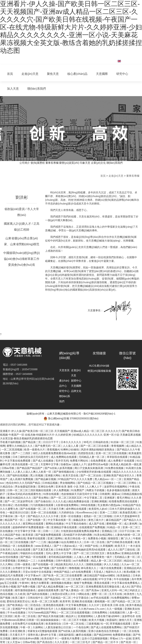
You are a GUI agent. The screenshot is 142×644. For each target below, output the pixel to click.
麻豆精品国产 (114, 520)
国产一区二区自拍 (91, 475)
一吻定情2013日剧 (18, 512)
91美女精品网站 (104, 535)
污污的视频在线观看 (42, 505)
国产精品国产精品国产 (30, 468)
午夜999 (24, 583)
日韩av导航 (8, 468)
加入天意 (13, 89)
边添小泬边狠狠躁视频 (95, 638)
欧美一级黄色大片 (35, 450)
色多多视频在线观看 (119, 490)
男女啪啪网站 (68, 483)
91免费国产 (78, 490)
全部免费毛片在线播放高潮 (28, 624)
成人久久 (113, 550)
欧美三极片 (19, 598)
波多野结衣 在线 (131, 616)
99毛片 (88, 442)
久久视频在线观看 (66, 609)
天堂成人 (99, 572)
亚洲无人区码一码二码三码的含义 (121, 590)
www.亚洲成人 (44, 546)
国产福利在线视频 (18, 475)
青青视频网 (118, 446)
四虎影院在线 (86, 453)
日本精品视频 (50, 483)
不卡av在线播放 (17, 613)
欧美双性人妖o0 (98, 509)
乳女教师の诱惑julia (109, 505)
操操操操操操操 (50, 620)
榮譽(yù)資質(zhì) (69, 163)
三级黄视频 (93, 624)
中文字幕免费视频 (77, 605)
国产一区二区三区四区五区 (67, 498)
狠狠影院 (114, 538)
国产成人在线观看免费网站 (107, 627)
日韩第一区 (33, 620)
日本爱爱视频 (8, 561)
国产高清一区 (129, 642)
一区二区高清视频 (12, 450)
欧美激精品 (124, 575)
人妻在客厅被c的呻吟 (108, 616)
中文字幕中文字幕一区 (28, 531)
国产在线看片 (60, 568)
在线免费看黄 (99, 461)
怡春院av (66, 464)
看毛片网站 (123, 498)
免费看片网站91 (79, 461)
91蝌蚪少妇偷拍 (70, 450)
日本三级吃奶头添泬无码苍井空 (31, 457)
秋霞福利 (112, 620)
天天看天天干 (18, 635)
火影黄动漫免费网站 (67, 505)
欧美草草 (65, 601)
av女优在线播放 (10, 557)
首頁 (10, 74)
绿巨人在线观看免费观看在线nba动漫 (55, 453)
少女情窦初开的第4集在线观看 (94, 472)
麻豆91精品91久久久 (20, 498)
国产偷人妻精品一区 (73, 590)
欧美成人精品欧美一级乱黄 (126, 464)
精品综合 (130, 561)
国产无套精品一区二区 (58, 598)
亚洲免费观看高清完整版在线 (103, 587)
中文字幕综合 (81, 598)
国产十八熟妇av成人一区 (69, 546)
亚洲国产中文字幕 (23, 609)
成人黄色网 (131, 524)
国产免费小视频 (27, 587)
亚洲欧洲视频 (99, 501)
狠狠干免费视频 (83, 583)
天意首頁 (64, 370)
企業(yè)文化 (98, 163)
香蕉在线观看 (102, 583)
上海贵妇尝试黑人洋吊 (63, 594)
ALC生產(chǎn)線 (99, 366)
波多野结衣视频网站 (116, 487)
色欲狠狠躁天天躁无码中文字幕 (80, 494)
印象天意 (85, 163)
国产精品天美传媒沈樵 (51, 616)
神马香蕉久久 (89, 568)
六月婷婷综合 (67, 512)
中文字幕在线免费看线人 (126, 583)
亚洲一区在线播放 (71, 516)
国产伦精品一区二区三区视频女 (96, 483)
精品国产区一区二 (15, 520)
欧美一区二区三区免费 (45, 601)
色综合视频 (7, 594)
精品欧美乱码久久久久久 (70, 564)
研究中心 (122, 74)
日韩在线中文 (36, 598)
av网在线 (20, 538)
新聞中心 (76, 381)
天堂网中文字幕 (50, 464)
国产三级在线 (128, 550)
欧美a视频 (130, 572)
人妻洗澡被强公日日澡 (58, 627)
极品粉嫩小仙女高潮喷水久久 (65, 542)
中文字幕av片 (34, 575)
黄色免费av (113, 553)
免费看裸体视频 (122, 635)
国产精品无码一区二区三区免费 (63, 579)
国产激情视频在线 (64, 472)
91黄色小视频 (8, 587)
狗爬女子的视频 (96, 490)
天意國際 (102, 74)
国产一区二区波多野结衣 (19, 501)
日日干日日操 (127, 531)
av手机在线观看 (100, 598)
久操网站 (38, 627)
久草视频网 (107, 546)
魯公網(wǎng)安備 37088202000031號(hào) (71, 418)
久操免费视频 (46, 561)
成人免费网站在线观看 (64, 457)
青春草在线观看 (37, 538)
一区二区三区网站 (126, 483)
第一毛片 (21, 516)
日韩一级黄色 (23, 564)
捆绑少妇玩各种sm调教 (26, 638)
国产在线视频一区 (43, 564)
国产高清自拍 (45, 642)
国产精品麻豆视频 (46, 479)
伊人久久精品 (112, 564)
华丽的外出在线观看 (32, 553)
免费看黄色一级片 (102, 557)
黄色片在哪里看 (40, 583)
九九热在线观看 (22, 550)
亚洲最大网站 (53, 475)
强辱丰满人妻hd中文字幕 (42, 635)
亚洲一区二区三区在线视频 (111, 453)
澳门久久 (126, 538)
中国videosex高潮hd (13, 620)
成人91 (126, 587)
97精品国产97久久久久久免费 (76, 479)
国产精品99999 (103, 635)
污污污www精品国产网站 (43, 613)
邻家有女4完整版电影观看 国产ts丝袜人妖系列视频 (57, 631)
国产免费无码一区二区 (48, 446)
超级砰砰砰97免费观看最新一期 (31, 527)
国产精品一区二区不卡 (106, 642)
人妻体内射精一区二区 (128, 535)
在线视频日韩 (118, 613)
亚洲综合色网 (46, 487)
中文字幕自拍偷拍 (77, 524)
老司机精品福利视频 (60, 557)
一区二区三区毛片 (80, 642)
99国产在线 (92, 546)
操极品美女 (80, 520)
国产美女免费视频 (32, 579)
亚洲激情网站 (86, 616)
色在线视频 (22, 505)
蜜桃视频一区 (114, 524)
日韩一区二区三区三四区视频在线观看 (30, 490)
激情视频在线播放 (62, 583)
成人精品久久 (134, 446)
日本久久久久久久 (71, 442)
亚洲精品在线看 (131, 553)
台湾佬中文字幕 (22, 568)
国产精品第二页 (32, 442)
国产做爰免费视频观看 (49, 535)
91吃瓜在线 (13, 579)
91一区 (104, 624)
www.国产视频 (41, 568)
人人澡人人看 (71, 446)
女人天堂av (14, 642)
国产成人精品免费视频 (51, 587)
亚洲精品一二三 (27, 561)
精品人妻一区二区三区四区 (107, 561)
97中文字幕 (105, 579)
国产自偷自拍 (43, 501)
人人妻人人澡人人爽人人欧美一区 (32, 472)
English (127, 61)
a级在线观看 (90, 579)
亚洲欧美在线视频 (82, 601)
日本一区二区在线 (95, 542)
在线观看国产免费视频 (92, 527)
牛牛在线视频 (122, 579)
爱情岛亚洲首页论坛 (19, 601)
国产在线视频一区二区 (33, 509)
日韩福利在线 (101, 442)
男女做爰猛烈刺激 (26, 487)
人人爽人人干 (94, 487)
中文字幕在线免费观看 (18, 461)
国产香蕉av (7, 538)
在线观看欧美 (26, 546)
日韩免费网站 (100, 613)
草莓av (114, 638)
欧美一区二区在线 (26, 616)
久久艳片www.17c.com (92, 609)
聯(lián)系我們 (37, 89)
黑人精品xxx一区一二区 (108, 479)
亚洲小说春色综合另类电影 (104, 631)
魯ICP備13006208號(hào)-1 (99, 414)
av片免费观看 (81, 561)
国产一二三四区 (22, 453)
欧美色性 (130, 594)
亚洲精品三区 (110, 531)
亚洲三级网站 (55, 538)
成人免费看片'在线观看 (122, 461)
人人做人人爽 (82, 557)
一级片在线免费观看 (110, 568)
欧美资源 (28, 535)
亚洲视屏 (110, 498)
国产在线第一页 (37, 520)
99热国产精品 (62, 572)
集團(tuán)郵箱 (102, 59)
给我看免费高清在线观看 (124, 501)
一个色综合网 (81, 627)
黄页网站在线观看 (33, 524)
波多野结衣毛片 (45, 609)
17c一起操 (125, 638)
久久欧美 (20, 594)
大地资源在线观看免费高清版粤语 (80, 531)
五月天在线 (116, 594)
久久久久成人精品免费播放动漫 (71, 501)
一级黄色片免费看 (70, 638)
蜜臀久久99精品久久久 (20, 446)
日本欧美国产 (64, 550)
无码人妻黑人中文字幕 (59, 553)
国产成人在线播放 (43, 461)
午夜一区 (26, 627)
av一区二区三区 (75, 587)
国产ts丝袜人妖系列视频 (59, 468)
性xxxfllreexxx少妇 (87, 512)
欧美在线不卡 (50, 638)
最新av (116, 494)
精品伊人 (71, 616)
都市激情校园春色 (26, 590)
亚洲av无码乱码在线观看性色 (24, 494)
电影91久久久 (114, 572)
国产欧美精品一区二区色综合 (24, 605)
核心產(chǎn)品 (77, 74)
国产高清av (93, 590)
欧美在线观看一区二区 (26, 464)
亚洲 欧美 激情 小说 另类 (70, 487)
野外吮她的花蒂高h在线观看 (90, 550)
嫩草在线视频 (84, 635)
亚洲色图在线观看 (54, 605)
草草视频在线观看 (121, 624)
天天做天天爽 (56, 509)
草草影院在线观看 (118, 457)
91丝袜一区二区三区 (123, 442)
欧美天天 (121, 546)
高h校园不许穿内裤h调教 (78, 535)
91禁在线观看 (51, 494)
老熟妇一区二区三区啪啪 (98, 516)
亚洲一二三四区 (109, 512)
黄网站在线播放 (55, 524)
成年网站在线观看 (77, 509)
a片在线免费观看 (82, 572)
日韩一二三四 (51, 531)
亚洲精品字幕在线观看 (64, 527)
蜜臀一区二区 (100, 594)
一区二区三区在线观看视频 (75, 613)
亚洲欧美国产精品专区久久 (119, 475)
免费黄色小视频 (97, 538)
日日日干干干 (51, 442)
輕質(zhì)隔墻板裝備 (99, 371)
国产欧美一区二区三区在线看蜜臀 (63, 575)
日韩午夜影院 (64, 561)
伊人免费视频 (62, 490)
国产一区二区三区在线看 (95, 446)
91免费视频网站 (121, 598)
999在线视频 (89, 505)
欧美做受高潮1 (129, 512)
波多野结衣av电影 (98, 464)
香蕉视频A (53, 450)
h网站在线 (84, 594)
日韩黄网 (105, 494)
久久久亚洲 (61, 642)
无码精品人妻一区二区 (92, 457)
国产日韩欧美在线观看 (120, 542)
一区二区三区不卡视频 (74, 620)
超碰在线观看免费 (49, 590)
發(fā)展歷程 (38, 163)
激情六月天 (126, 620)
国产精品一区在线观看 (34, 557)
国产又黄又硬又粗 (43, 550)
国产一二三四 (39, 542)
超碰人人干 (80, 464)
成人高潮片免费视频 (22, 479)
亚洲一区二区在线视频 (44, 512)
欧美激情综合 (54, 624)
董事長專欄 (52, 163)
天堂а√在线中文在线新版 (37, 572)
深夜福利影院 (67, 635)
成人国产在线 (97, 524)
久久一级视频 (115, 609)
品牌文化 (76, 391)
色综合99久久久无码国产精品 (23, 483)
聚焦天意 (53, 74)
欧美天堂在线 (71, 475)
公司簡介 (25, 163)
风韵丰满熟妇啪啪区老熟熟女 (98, 450)
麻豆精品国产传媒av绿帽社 (100, 575)
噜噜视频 (74, 568)
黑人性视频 (37, 475)
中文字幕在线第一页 (60, 520)
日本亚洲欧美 (18, 631)
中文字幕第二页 (94, 498)
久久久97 (94, 605)
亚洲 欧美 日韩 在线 (113, 605)
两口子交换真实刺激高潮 (89, 468)
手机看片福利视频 (11, 442)
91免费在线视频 (115, 468)
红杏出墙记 (7, 505)
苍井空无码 (62, 461)
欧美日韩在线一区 (76, 538)
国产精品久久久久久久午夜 (43, 516)
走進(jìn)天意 (30, 74)
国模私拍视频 (94, 564)
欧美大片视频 (97, 620)
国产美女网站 (41, 498)
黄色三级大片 (96, 520)
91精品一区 (114, 527)
